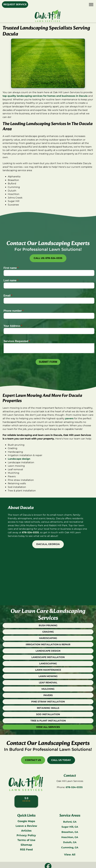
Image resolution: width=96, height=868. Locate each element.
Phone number (14, 311)
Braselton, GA (70, 832)
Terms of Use (26, 840)
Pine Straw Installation (48, 702)
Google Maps (26, 821)
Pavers (48, 695)
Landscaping (48, 663)
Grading (48, 632)
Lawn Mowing (48, 676)
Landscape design (19, 459)
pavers (69, 418)
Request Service (15, 4)
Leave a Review (26, 826)
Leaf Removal (48, 683)
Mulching (48, 689)
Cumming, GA (70, 847)
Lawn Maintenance (48, 670)
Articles (26, 831)
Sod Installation (48, 714)
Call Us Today (61, 760)
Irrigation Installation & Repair (48, 644)
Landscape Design (48, 651)
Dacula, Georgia (48, 544)
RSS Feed (26, 850)
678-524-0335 (30, 532)
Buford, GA (70, 822)
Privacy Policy (26, 835)
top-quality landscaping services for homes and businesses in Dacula (45, 96)
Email (8, 296)
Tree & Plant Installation (48, 721)
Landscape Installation (48, 657)
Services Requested (17, 341)
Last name (11, 280)
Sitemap (26, 845)
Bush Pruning (48, 625)
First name (11, 268)
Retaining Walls (48, 708)
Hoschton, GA (70, 837)
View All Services (48, 727)
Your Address (13, 326)
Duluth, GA (70, 842)
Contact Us (33, 760)
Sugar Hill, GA (70, 827)
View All (70, 855)
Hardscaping (48, 638)
